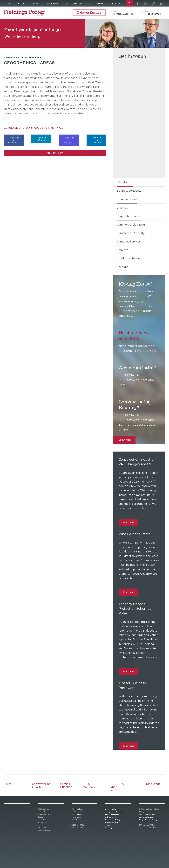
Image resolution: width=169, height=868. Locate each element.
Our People (54, 3)
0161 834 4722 (54, 128)
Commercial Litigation (131, 225)
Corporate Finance (129, 216)
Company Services (128, 242)
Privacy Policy (111, 817)
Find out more (124, 440)
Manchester (147, 11)
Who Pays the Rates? (136, 534)
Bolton (116, 11)
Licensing (123, 267)
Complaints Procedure (115, 812)
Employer (123, 250)
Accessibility (111, 809)
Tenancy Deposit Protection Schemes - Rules (136, 608)
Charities (122, 208)
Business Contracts (129, 191)
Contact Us (113, 3)
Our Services (23, 3)
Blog (88, 3)
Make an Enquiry (89, 13)
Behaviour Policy (113, 820)
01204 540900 (32, 128)
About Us (39, 3)
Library (99, 3)
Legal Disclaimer (112, 814)
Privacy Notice (112, 822)
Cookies (109, 825)
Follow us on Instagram (69, 140)
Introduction (125, 182)
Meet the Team (55, 153)
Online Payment (73, 3)
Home (9, 3)
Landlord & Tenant (129, 259)
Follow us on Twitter (41, 139)
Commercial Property (131, 233)
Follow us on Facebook (14, 140)
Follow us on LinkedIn (96, 140)
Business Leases (127, 199)
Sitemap (109, 828)
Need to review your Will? (135, 336)
